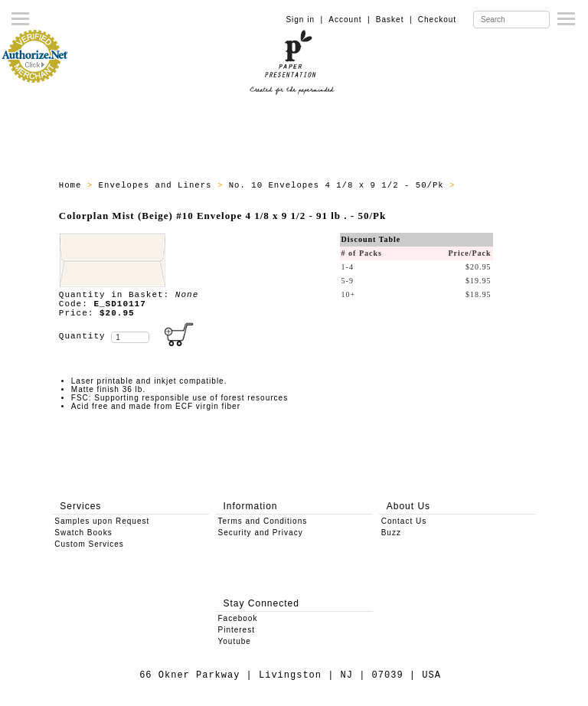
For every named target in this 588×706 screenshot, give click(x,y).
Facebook (238, 618)
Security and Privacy (261, 533)
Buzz (391, 533)
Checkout (437, 20)
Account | (349, 20)
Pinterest (237, 630)
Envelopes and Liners (158, 185)
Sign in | (304, 20)
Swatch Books (83, 533)
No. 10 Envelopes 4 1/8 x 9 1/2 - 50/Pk (339, 185)
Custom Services (89, 544)
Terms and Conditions (263, 521)
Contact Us (404, 521)
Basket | (394, 20)
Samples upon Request (102, 521)
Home (73, 185)
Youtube (235, 641)
